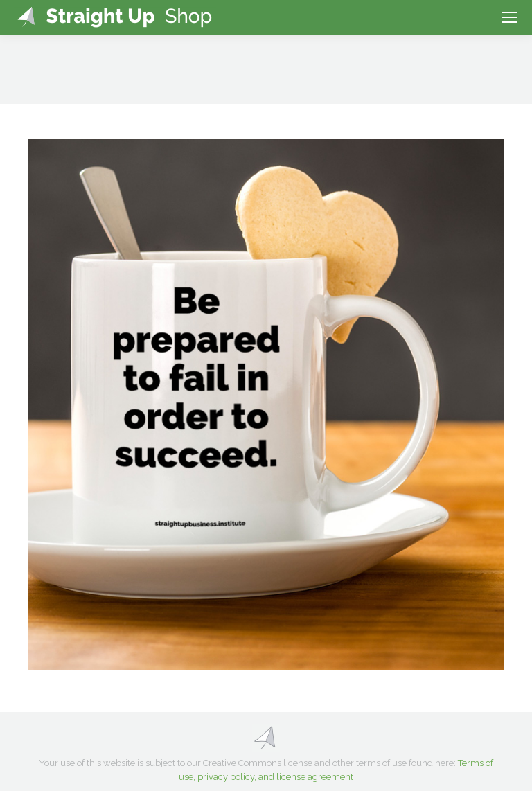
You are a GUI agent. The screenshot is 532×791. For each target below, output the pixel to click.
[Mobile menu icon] (510, 17)
